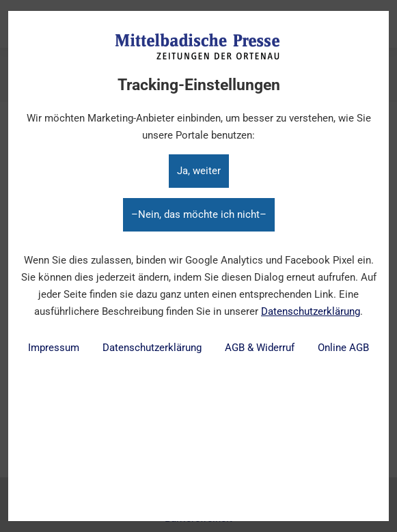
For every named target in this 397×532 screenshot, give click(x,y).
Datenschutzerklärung (311, 311)
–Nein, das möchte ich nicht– (199, 214)
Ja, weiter (199, 171)
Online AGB (343, 348)
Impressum (54, 348)
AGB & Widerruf (260, 348)
